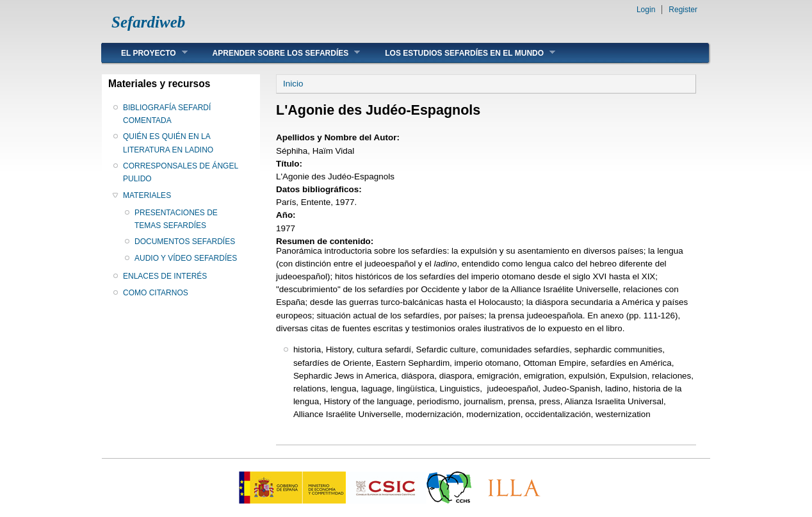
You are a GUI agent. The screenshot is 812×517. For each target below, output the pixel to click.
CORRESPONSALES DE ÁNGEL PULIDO (181, 172)
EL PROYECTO (145, 53)
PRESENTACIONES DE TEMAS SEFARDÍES (176, 219)
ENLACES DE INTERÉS (165, 276)
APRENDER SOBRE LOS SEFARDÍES (277, 53)
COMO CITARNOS (156, 293)
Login (646, 10)
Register (683, 10)
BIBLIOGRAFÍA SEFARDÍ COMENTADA (167, 114)
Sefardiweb (148, 22)
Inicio (293, 84)
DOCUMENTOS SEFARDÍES (185, 242)
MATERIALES (147, 195)
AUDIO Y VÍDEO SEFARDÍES (186, 258)
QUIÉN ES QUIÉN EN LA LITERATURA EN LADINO (168, 143)
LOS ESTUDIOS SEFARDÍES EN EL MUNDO (460, 53)
